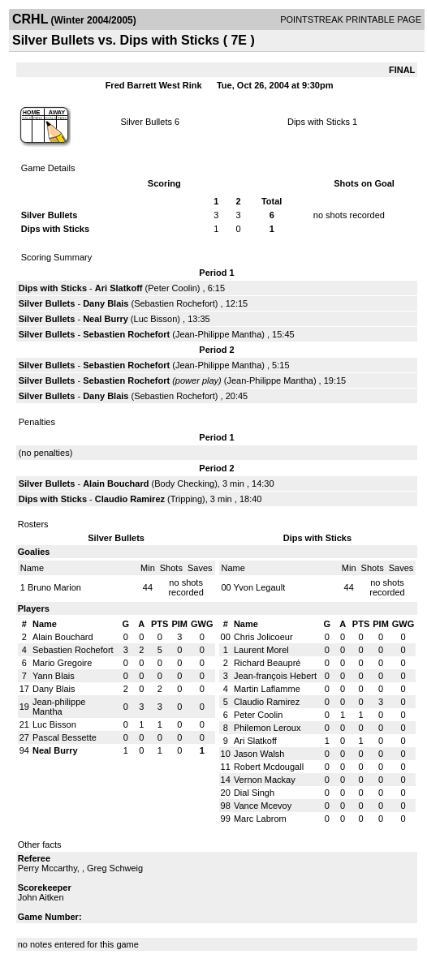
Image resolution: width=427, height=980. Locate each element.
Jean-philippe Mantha (59, 707)
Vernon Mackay (265, 780)
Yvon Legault (260, 587)
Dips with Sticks (319, 122)
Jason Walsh (259, 754)
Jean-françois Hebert (275, 676)
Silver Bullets (146, 122)
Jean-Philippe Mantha (218, 334)
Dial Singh (254, 793)
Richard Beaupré (267, 663)
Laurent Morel (261, 650)
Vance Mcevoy (263, 806)
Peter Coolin (173, 288)
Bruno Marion (54, 587)
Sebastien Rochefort (175, 303)
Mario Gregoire (62, 663)
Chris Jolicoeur (263, 637)
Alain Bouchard (116, 484)
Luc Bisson (156, 319)
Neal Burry (106, 319)
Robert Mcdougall (269, 767)
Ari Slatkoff (119, 288)
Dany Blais (106, 303)
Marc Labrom (260, 819)
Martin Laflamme (267, 689)
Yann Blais (54, 676)
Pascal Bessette (65, 737)
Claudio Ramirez (130, 499)
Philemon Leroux (267, 728)
